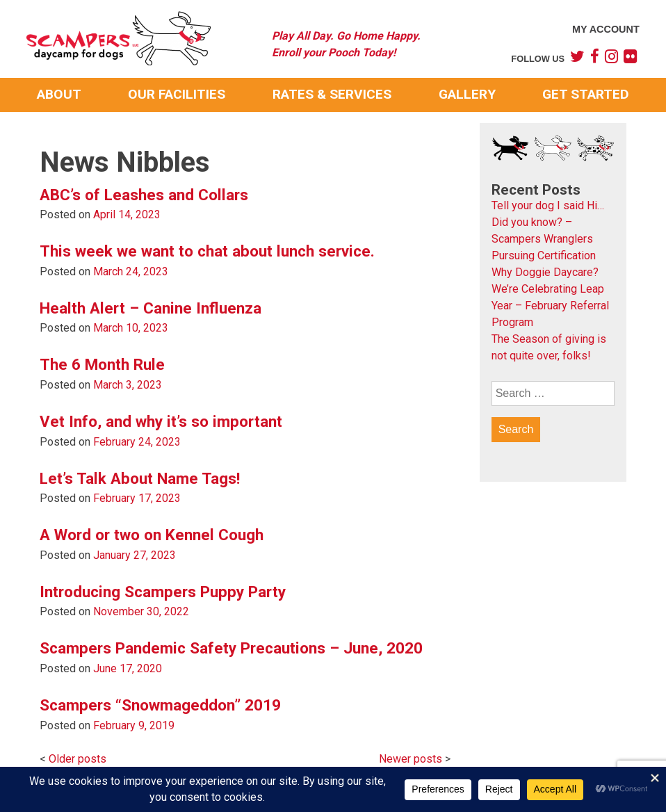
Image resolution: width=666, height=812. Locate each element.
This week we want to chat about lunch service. (207, 251)
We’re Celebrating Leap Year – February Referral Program (550, 306)
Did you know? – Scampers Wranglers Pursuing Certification (544, 239)
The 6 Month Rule (102, 364)
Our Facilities (177, 94)
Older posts (78, 759)
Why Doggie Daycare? (545, 272)
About (59, 94)
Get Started (586, 94)
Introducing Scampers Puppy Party (163, 592)
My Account (606, 29)
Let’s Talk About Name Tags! (140, 478)
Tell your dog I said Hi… (548, 205)
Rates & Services (332, 94)
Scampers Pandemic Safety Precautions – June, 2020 (231, 648)
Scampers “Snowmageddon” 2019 (160, 705)
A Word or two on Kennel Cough (152, 535)
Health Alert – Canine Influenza (151, 308)
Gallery (467, 94)
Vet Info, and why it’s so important (161, 421)
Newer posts (411, 759)
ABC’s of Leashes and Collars (144, 195)
